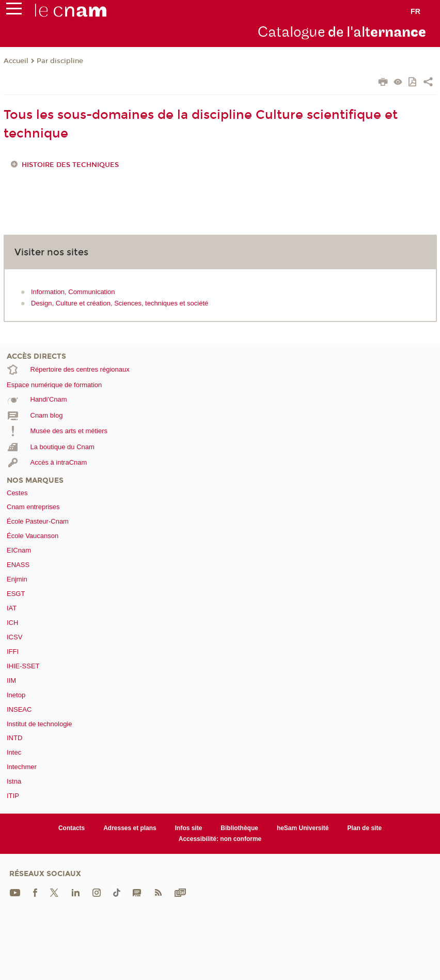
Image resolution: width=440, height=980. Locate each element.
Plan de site (364, 828)
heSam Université (303, 828)
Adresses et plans (130, 828)
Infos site (189, 828)
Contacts (72, 828)
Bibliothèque (239, 828)
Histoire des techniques (70, 165)
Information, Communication (73, 292)
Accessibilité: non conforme (220, 839)
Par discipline (60, 61)
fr (415, 11)
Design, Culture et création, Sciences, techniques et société (120, 303)
